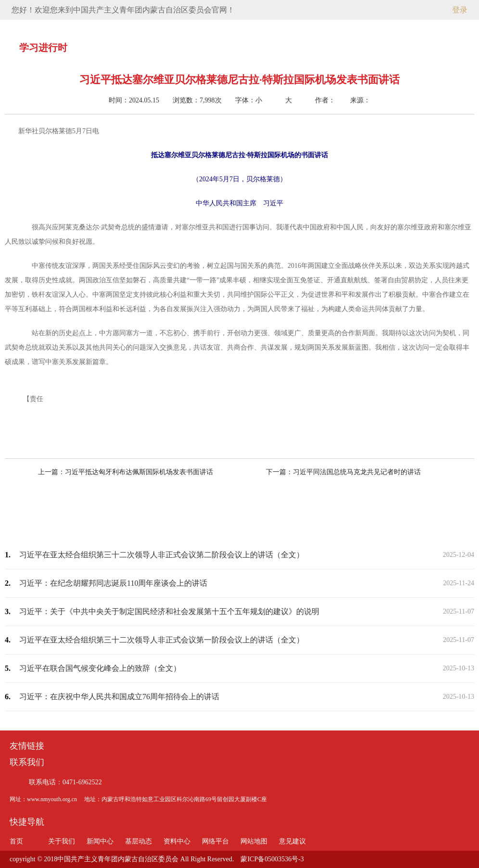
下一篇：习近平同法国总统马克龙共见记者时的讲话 (335, 472)
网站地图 (254, 841)
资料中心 (282, 28)
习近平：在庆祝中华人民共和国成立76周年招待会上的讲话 (119, 697)
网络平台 (325, 28)
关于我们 (154, 28)
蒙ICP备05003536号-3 (272, 859)
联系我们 (27, 762)
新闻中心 (197, 28)
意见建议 (368, 28)
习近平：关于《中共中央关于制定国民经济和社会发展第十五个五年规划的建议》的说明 (169, 611)
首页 (111, 28)
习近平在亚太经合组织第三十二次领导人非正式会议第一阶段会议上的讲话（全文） (162, 640)
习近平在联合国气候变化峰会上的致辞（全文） (100, 668)
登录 (460, 10)
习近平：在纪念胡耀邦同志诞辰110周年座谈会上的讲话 (113, 583)
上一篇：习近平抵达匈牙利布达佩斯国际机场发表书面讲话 (134, 472)
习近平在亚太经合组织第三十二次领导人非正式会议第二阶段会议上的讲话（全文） (162, 555)
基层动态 (239, 28)
